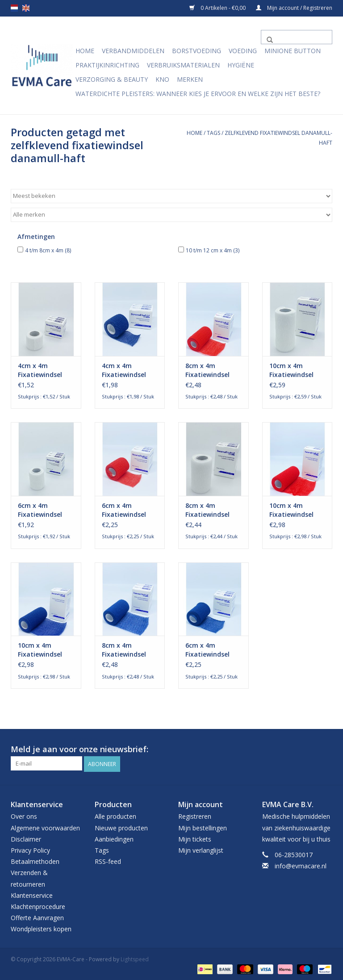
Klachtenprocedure (38, 906)
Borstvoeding (197, 51)
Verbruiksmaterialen (183, 65)
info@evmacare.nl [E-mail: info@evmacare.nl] (301, 865)
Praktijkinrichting (107, 65)
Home (85, 51)
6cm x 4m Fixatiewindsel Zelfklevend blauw (207, 650)
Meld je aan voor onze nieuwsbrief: (79, 749)
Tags (213, 133)
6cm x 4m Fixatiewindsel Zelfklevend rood (128, 510)
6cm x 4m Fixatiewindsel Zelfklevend (40, 510)
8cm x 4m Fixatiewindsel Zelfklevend (207, 510)
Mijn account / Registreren (294, 8)
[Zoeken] (297, 37)
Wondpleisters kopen (41, 928)
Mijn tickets (195, 838)
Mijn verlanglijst (201, 849)
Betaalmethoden (35, 861)
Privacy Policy (30, 849)
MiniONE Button (293, 51)
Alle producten (115, 816)
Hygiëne (241, 65)
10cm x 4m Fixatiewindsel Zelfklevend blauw (40, 650)
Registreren (195, 816)
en (26, 8)
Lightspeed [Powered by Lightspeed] (135, 959)
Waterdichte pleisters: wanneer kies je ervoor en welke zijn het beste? (198, 94)
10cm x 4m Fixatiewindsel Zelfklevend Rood (296, 510)
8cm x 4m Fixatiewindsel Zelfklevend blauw (124, 650)
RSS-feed (108, 861)
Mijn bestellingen (203, 827)
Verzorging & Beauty (112, 79)
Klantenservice (32, 894)
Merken (190, 79)
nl (14, 8)
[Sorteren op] (171, 196)
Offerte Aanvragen (37, 917)
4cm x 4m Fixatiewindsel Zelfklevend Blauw (124, 370)
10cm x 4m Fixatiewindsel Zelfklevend (291, 370)
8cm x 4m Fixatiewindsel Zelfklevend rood (212, 370)
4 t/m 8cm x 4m (48, 250)
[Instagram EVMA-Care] (325, 750)
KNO (162, 79)
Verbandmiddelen (133, 51)
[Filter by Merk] (171, 215)
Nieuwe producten (121, 827)
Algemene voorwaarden (45, 827)
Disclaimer (26, 838)
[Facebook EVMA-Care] (309, 750)
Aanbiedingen (114, 838)
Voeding (243, 51)
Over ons (24, 816)
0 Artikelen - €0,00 (218, 8)
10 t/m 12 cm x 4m (213, 250)
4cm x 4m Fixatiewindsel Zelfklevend (40, 370)
